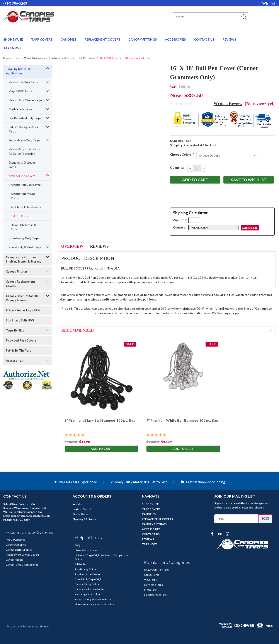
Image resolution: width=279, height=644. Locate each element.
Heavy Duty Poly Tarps (23, 82)
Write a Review (228, 103)
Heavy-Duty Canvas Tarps (25, 100)
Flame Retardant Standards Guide (94, 604)
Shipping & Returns (84, 519)
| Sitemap (44, 626)
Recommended (77, 330)
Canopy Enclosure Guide (89, 589)
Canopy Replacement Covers (20, 284)
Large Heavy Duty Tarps (24, 238)
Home (7, 58)
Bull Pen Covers (87, 58)
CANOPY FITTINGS (143, 39)
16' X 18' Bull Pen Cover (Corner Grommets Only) (126, 58)
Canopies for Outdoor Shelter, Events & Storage (24, 259)
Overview (72, 246)
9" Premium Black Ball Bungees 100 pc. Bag (100, 420)
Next (271, 331)
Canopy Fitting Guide (87, 584)
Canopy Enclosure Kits (19, 550)
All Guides (81, 564)
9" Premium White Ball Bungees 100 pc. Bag (182, 420)
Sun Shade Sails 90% (20, 320)
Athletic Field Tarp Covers (26, 207)
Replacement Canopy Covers (22, 555)
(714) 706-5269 (15, 3)
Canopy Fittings (17, 271)
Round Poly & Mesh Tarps (25, 247)
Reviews (99, 246)
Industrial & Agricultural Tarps (24, 129)
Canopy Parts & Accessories (22, 565)
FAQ (77, 545)
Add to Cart (101, 449)
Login (76, 509)
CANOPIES (69, 39)
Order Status (80, 514)
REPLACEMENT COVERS (103, 39)
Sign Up (88, 509)
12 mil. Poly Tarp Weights (89, 579)
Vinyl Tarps (150, 580)
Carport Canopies (16, 545)
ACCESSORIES (176, 39)
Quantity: (177, 167)
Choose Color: (182, 154)
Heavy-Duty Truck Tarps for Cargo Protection (24, 151)
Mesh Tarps (151, 590)
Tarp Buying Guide (85, 569)
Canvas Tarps (152, 575)
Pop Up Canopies (15, 540)
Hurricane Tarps (153, 585)
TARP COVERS (42, 39)
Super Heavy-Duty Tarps (24, 140)
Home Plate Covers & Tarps (23, 227)
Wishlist (269, 3)
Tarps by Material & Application (31, 58)
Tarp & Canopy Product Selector (93, 599)
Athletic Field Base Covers (26, 185)
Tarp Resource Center (88, 574)
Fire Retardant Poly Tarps (25, 118)
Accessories (14, 361)
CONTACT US (204, 39)
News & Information (87, 550)
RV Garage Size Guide (87, 594)
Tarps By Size (15, 330)
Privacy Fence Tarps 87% (23, 310)
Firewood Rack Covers (21, 340)
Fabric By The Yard (19, 350)
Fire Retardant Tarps (156, 595)
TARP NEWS (12, 48)
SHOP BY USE (13, 39)
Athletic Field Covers (63, 58)
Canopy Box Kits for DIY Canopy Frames (22, 298)
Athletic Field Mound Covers (23, 196)
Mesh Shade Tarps (20, 109)
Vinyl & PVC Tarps (20, 91)
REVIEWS (229, 39)
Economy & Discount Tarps (22, 165)
